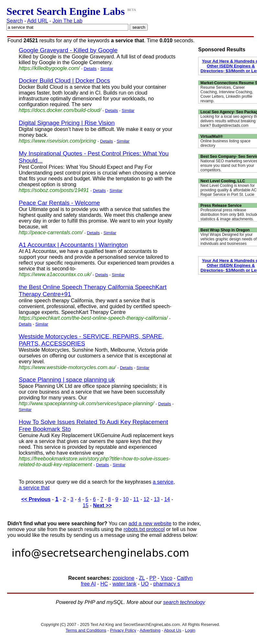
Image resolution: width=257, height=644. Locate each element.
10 (126, 499)
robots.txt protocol (144, 529)
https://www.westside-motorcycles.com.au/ (67, 367)
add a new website (150, 523)
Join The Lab (68, 21)
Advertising (150, 630)
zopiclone (123, 578)
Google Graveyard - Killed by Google (68, 50)
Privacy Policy (123, 630)
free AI (88, 584)
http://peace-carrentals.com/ (51, 232)
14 (167, 499)
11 (136, 499)
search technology (184, 602)
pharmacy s (167, 584)
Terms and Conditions (86, 630)
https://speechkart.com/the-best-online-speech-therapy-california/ (93, 318)
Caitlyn (185, 578)
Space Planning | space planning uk (67, 380)
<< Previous (36, 499)
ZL (142, 578)
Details (90, 69)
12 (146, 499)
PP (153, 578)
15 (86, 505)
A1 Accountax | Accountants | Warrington (73, 245)
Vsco (166, 578)
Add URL (37, 21)
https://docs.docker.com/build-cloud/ (60, 110)
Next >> (102, 505)
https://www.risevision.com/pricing (57, 141)
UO (145, 584)
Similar (107, 69)
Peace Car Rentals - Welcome (59, 203)
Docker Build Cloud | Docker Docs (64, 80)
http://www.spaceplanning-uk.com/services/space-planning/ (86, 403)
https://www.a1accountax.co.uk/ (55, 274)
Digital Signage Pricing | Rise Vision (67, 123)
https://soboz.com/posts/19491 (54, 190)
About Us (172, 630)
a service (163, 482)
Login (190, 630)
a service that (34, 488)
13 (157, 499)
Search (15, 21)
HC (104, 584)
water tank (124, 584)
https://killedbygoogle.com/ (49, 68)
